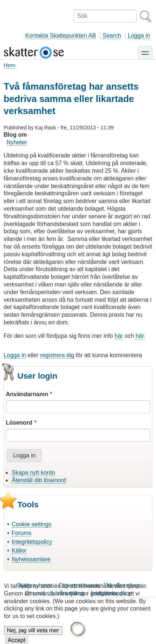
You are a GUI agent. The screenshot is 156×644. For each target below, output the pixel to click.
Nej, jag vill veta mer (33, 635)
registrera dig (57, 355)
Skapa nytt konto (33, 473)
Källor (19, 551)
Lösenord (19, 423)
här (119, 336)
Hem (9, 65)
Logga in (139, 36)
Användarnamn (27, 394)
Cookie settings (31, 524)
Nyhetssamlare (31, 559)
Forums (21, 533)
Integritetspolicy (32, 542)
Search (112, 36)
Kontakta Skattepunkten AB (61, 36)
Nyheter (17, 142)
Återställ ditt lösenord (39, 480)
